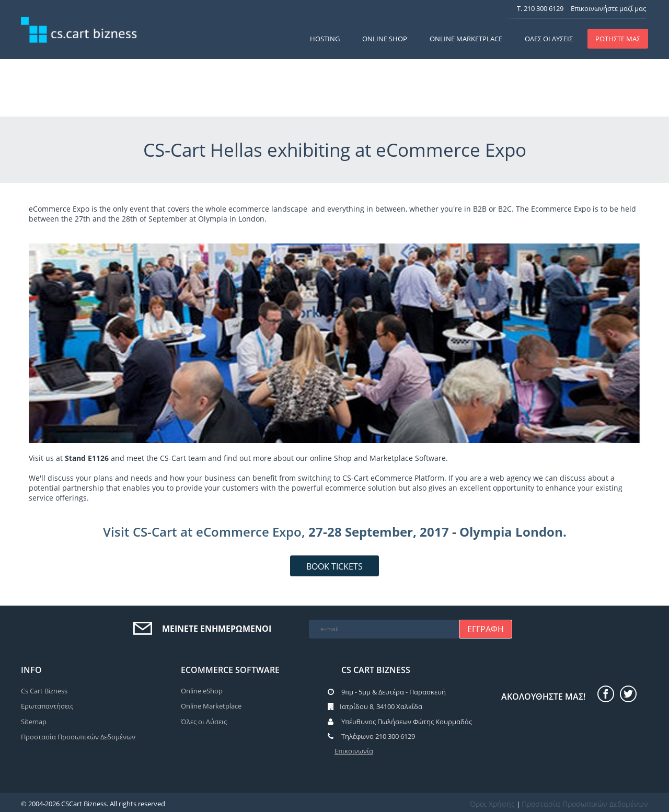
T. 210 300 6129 (540, 8)
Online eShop (202, 691)
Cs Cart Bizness (44, 691)
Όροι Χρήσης (492, 804)
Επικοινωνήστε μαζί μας (608, 8)
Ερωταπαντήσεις (47, 706)
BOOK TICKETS (334, 566)
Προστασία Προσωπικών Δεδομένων (78, 737)
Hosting (325, 39)
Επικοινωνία (354, 751)
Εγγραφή (486, 629)
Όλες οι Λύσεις (549, 39)
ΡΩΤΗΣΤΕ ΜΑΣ (618, 39)
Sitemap (34, 722)
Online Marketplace (466, 39)
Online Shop (385, 39)
